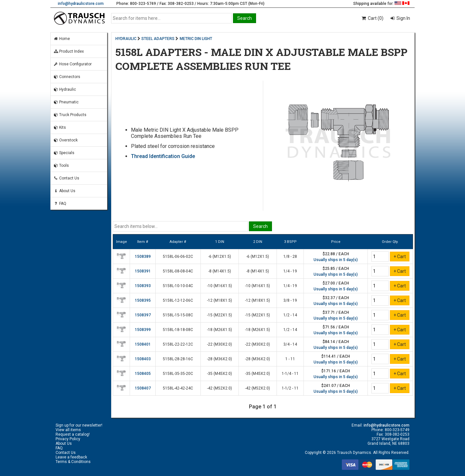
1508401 (143, 344)
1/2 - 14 (290, 315)
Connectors (67, 77)
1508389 (143, 257)
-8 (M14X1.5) (220, 271)
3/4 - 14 (290, 344)
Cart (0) (372, 18)
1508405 (143, 374)
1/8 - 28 (290, 257)
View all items (68, 430)
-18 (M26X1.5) (220, 330)
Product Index (69, 51)
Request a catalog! (73, 434)
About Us (64, 191)
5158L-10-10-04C (178, 286)
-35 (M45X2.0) (220, 374)
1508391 (143, 271)
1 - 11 (290, 359)
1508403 (143, 359)
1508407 (143, 388)
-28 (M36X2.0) (220, 359)
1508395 (143, 300)
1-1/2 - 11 (290, 388)
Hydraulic (65, 89)
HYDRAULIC (126, 39)
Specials (64, 153)
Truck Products (70, 115)
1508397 (143, 315)
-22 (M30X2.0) (220, 344)
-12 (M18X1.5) (220, 300)
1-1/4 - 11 (290, 374)
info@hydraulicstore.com (81, 4)
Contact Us (66, 178)
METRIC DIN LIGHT (196, 39)
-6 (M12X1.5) (220, 257)
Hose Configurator (72, 64)
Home (62, 39)
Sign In (403, 18)
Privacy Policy (68, 439)
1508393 (143, 286)
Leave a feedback (71, 457)
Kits (60, 127)
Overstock (65, 140)
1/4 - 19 (290, 271)
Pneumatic (66, 102)
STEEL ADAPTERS (158, 39)
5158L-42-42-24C (178, 388)
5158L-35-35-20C (178, 374)
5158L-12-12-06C (178, 300)
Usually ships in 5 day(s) (336, 260)
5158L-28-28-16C (178, 359)
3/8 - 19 (290, 300)
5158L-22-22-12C (178, 344)
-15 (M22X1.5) (220, 315)
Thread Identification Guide (163, 156)
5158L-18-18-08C (178, 330)
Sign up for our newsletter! (79, 425)
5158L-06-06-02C (178, 257)
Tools (61, 165)
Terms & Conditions (73, 462)
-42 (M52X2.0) (220, 388)
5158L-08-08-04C (178, 271)
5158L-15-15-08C (178, 315)
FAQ (60, 204)
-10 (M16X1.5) (220, 286)
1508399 (143, 330)
